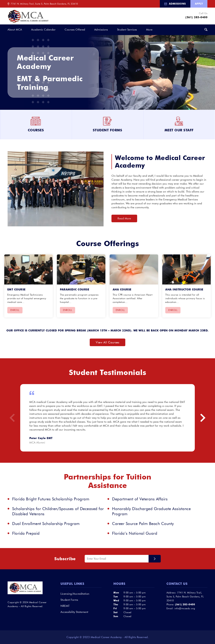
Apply (199, 4)
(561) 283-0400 (196, 17)
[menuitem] (175, 4)
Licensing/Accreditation (75, 594)
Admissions (177, 4)
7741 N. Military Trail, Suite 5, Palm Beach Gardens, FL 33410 (44, 4)
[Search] (206, 30)
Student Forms (69, 600)
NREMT (65, 606)
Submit (155, 559)
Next (203, 418)
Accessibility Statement (74, 612)
